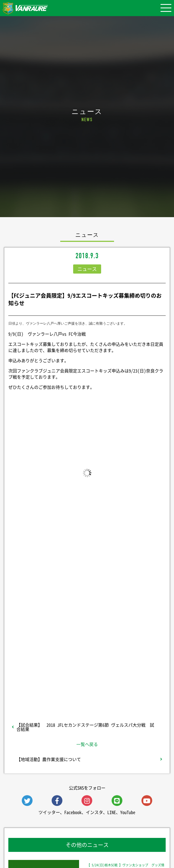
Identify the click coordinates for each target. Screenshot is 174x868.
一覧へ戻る (87, 744)
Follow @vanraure (87, 668)
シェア (87, 623)
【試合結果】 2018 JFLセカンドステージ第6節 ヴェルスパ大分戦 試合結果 (85, 727)
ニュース (87, 269)
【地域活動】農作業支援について (49, 759)
